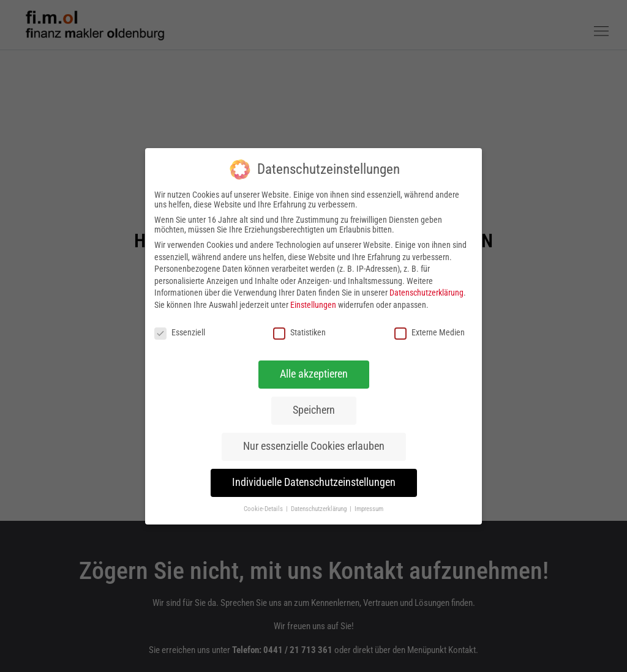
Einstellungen (313, 304)
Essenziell (180, 332)
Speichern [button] (314, 410)
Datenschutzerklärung (426, 293)
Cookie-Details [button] (264, 509)
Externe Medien (430, 332)
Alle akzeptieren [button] (314, 374)
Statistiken (299, 332)
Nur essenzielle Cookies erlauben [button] (314, 446)
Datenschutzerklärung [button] (320, 509)
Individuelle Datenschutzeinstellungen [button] (314, 482)
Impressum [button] (369, 509)
